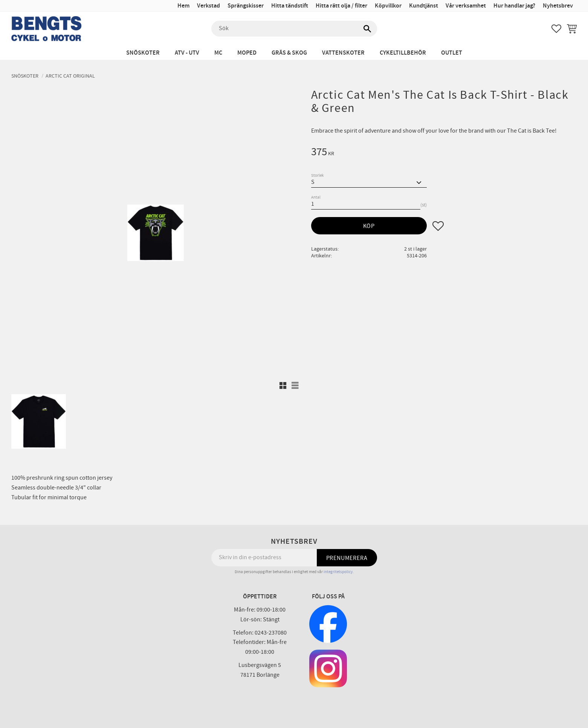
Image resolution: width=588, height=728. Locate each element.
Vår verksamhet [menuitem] (466, 6)
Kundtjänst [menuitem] (424, 6)
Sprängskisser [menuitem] (246, 6)
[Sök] (368, 29)
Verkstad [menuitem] (208, 6)
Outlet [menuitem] (452, 53)
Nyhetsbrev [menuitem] (558, 6)
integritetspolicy (338, 572)
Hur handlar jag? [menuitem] (514, 6)
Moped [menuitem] (247, 53)
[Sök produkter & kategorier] (294, 29)
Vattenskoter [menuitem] (343, 53)
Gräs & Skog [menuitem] (289, 53)
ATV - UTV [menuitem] (187, 53)
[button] (556, 29)
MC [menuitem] (218, 53)
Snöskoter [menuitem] (143, 53)
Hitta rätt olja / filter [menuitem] (341, 6)
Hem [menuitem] (183, 6)
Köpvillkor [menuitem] (388, 6)
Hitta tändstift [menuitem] (290, 6)
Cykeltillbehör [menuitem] (403, 53)
